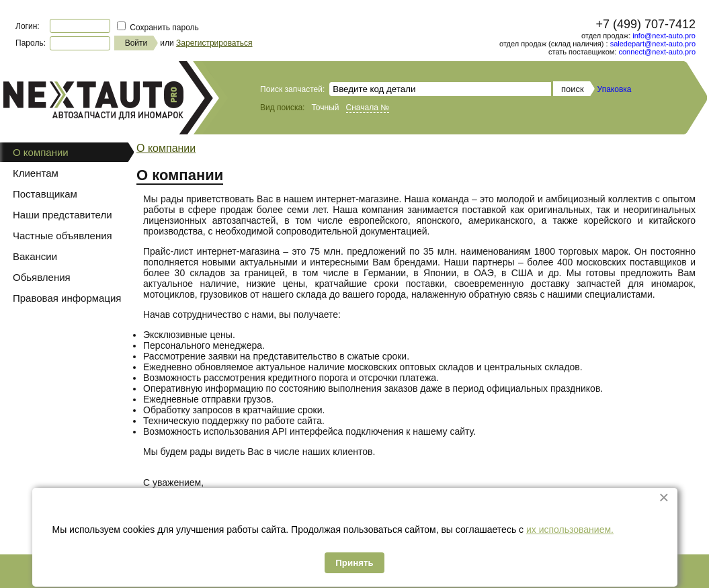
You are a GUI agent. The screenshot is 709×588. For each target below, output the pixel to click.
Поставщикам (45, 194)
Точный (325, 108)
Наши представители (62, 215)
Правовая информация (67, 298)
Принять (354, 563)
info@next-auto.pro (664, 36)
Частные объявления (62, 236)
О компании (166, 148)
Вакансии (35, 256)
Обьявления (42, 277)
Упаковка (615, 89)
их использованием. (570, 530)
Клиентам (36, 173)
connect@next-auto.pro (657, 52)
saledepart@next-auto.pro (653, 44)
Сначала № (368, 108)
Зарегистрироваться (214, 43)
